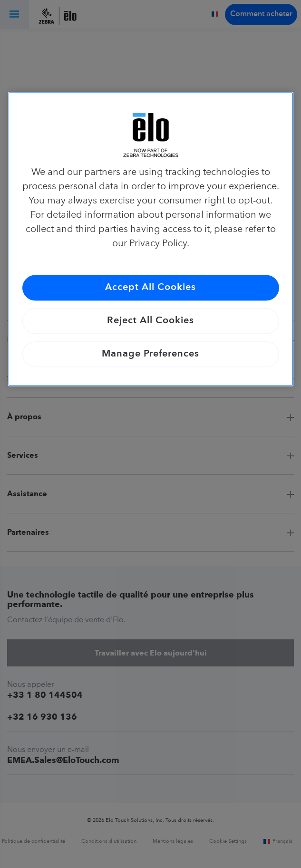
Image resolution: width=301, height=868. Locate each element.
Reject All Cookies (150, 321)
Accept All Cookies (150, 288)
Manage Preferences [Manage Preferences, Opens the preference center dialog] (150, 355)
